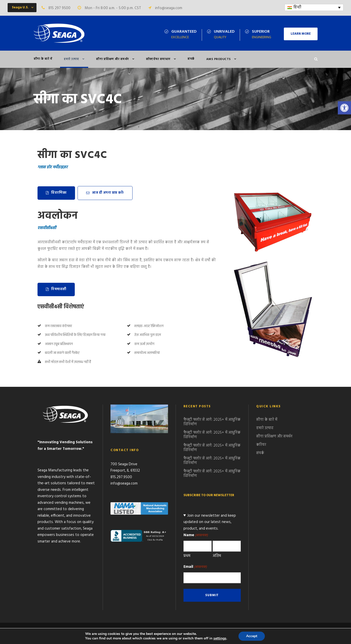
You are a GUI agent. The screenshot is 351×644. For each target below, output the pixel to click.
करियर (261, 445)
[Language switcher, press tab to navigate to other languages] (314, 7)
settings (220, 638)
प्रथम (187, 556)
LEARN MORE (301, 34)
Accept (252, 636)
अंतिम (217, 556)
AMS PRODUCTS (219, 59)
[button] (344, 108)
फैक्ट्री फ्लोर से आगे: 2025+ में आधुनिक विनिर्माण (212, 422)
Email (195, 567)
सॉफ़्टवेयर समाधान (158, 59)
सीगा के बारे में (43, 59)
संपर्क (191, 59)
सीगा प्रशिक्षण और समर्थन (113, 59)
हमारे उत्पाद (71, 59)
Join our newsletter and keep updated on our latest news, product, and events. (210, 522)
